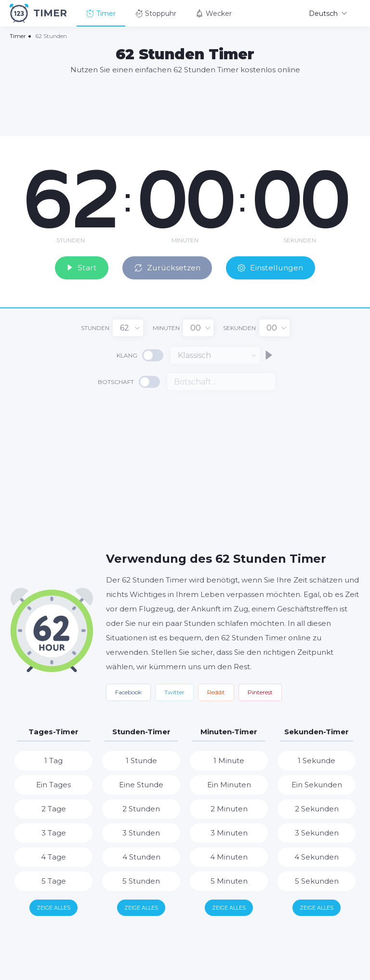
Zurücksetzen (168, 267)
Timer (101, 13)
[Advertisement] (185, 105)
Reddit (216, 692)
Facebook (128, 692)
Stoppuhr (156, 13)
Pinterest (260, 692)
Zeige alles (53, 907)
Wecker (214, 13)
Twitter (174, 692)
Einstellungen (275, 267)
